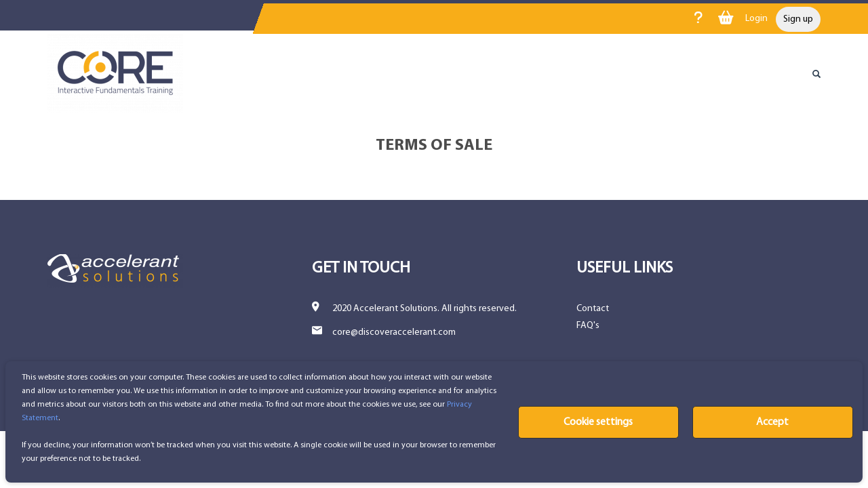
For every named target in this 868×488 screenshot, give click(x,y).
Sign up (798, 19)
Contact (593, 309)
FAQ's (588, 326)
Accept (772, 422)
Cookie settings (598, 422)
